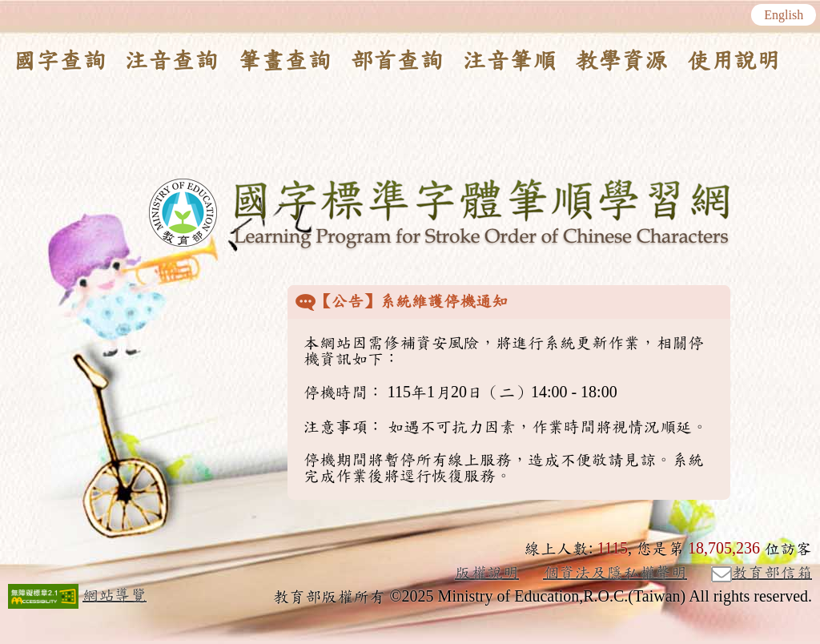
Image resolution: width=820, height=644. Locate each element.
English (784, 15)
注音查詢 (171, 61)
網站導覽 (115, 595)
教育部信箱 (762, 574)
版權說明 (487, 573)
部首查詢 (396, 61)
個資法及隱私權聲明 (615, 573)
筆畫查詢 (284, 61)
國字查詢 (59, 61)
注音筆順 (509, 61)
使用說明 (734, 61)
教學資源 (621, 61)
